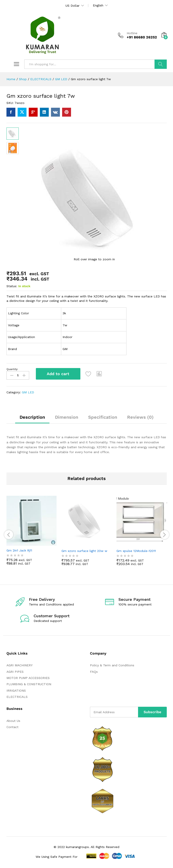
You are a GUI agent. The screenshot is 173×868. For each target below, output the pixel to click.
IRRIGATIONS (16, 690)
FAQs (94, 671)
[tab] (32, 419)
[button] (100, 374)
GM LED (28, 392)
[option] (32, 534)
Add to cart (58, 374)
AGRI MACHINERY (19, 665)
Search (161, 64)
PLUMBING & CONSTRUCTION (29, 684)
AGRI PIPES (15, 671)
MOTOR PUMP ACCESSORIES (28, 678)
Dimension (67, 417)
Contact (12, 727)
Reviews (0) (140, 417)
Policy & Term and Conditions (112, 665)
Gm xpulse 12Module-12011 (136, 551)
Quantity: (12, 369)
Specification (103, 417)
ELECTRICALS (17, 697)
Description (32, 417)
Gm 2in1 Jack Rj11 (19, 550)
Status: (12, 286)
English (98, 5)
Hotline (132, 33)
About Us (13, 721)
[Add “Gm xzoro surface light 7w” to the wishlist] (89, 374)
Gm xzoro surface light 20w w (84, 551)
